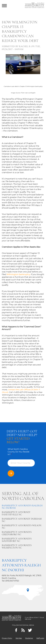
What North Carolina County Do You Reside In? (19, 452)
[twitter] (30, 630)
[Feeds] (23, 630)
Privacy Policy (7, 638)
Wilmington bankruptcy (18, 274)
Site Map (19, 638)
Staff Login (40, 638)
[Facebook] (16, 630)
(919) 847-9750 (12, 581)
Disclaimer (29, 638)
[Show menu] (4, 5)
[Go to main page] (34, 5)
